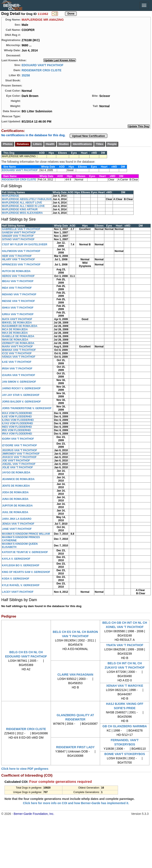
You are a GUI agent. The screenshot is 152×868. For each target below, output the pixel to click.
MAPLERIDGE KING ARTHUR (20, 209)
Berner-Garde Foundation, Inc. (34, 814)
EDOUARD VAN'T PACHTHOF (43, 65)
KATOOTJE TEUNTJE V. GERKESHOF (25, 552)
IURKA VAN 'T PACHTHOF (18, 314)
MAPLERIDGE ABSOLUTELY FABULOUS (27, 199)
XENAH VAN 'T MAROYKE (125, 686)
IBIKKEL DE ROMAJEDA (17, 323)
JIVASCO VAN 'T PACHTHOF (19, 457)
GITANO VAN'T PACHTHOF (18, 239)
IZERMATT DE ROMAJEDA (18, 343)
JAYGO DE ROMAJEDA (16, 473)
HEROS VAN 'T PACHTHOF (18, 276)
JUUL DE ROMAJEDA (15, 512)
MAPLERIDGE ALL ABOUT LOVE (22, 203)
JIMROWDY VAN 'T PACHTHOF (21, 454)
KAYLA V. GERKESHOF (16, 559)
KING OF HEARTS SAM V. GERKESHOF (26, 572)
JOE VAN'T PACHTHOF (16, 461)
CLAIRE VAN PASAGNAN (75, 675)
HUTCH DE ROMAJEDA (16, 271)
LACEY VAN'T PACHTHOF (18, 592)
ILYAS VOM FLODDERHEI (17, 423)
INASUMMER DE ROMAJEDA (20, 326)
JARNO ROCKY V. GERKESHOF (21, 388)
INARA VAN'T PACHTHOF (17, 347)
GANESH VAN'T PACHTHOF (19, 233)
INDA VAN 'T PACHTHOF (17, 288)
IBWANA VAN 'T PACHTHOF (19, 350)
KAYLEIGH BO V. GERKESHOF (21, 565)
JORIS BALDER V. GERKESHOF (21, 402)
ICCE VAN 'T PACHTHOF (17, 353)
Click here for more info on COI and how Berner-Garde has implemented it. (76, 803)
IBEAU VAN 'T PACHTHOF (18, 281)
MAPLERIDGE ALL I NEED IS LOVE (23, 206)
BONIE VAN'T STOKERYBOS (125, 754)
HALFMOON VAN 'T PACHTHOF (21, 251)
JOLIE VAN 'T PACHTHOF (17, 467)
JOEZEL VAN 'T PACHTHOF (19, 464)
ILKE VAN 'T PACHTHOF (17, 362)
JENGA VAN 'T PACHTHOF (18, 524)
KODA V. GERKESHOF (16, 579)
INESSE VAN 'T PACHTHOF (18, 301)
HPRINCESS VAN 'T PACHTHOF (21, 265)
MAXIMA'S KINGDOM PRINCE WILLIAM (26, 534)
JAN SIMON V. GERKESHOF (19, 382)
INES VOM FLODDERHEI (17, 427)
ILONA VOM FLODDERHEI (18, 420)
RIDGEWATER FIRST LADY (75, 747)
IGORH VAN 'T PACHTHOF (18, 439)
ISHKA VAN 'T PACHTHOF (18, 308)
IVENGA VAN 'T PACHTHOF (19, 357)
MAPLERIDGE (10, 196)
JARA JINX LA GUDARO (17, 519)
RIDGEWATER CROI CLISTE (41, 70)
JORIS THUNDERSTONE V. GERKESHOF (27, 408)
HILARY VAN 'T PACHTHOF (18, 259)
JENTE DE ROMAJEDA (16, 486)
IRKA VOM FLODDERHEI (17, 434)
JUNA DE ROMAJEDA (15, 499)
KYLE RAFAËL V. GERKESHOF (21, 585)
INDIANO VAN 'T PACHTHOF (19, 294)
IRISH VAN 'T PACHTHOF (17, 369)
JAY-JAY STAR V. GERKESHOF (21, 395)
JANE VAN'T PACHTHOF (17, 529)
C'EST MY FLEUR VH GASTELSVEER (25, 244)
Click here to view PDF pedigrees (25, 769)
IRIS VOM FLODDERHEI (16, 430)
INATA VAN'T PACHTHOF (17, 319)
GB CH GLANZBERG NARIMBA (125, 726)
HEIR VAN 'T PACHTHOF (17, 256)
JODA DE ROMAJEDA (15, 492)
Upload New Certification (89, 136)
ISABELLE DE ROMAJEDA (18, 336)
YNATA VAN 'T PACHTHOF (125, 645)
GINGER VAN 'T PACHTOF (18, 236)
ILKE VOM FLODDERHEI (17, 417)
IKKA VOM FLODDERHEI (17, 413)
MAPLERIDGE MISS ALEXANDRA (22, 213)
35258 (26, 75)
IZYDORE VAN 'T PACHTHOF (19, 445)
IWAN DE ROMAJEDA (15, 340)
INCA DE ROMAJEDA (15, 329)
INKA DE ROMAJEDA (15, 333)
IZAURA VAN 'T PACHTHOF (18, 375)
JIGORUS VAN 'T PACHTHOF (19, 450)
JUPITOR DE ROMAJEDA (17, 506)
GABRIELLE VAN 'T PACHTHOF (21, 229)
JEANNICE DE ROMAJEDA (18, 479)
